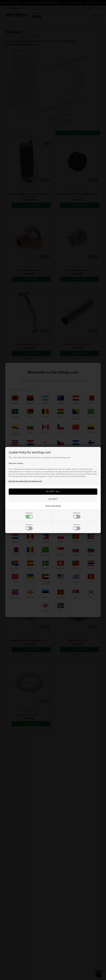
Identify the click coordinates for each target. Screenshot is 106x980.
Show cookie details (53, 506)
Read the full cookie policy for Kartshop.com (25, 481)
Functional (29, 527)
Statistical (77, 527)
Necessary (29, 515)
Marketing (77, 515)
